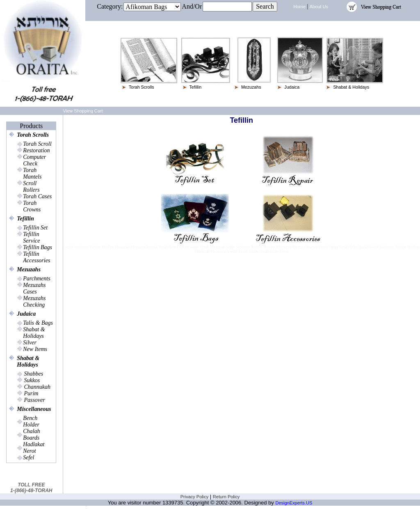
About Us (319, 7)
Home (300, 7)
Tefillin (25, 219)
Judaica (26, 314)
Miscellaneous (34, 409)
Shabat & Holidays (28, 361)
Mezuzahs (29, 269)
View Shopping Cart (83, 111)
